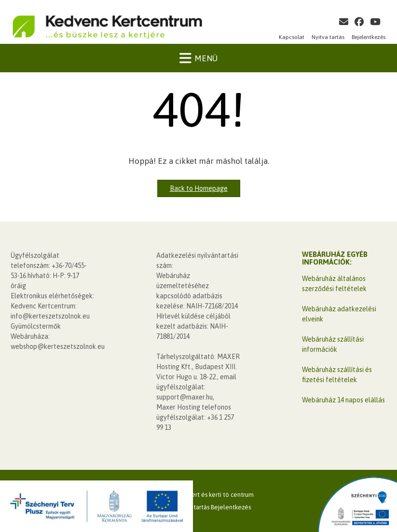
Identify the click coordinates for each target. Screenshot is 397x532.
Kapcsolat (292, 37)
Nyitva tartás (328, 37)
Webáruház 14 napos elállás (343, 400)
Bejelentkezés (369, 37)
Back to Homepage (199, 188)
